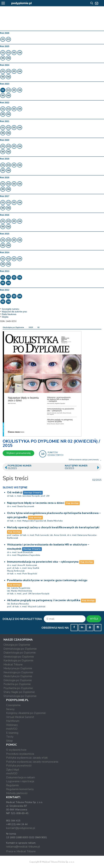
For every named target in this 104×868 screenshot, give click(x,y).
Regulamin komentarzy (20, 789)
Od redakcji (15, 492)
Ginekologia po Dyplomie (19, 657)
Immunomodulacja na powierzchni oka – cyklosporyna (43, 562)
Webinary (12, 725)
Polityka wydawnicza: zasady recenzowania (32, 762)
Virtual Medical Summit (20, 717)
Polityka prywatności (19, 766)
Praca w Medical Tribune (21, 851)
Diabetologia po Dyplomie (20, 653)
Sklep (9, 741)
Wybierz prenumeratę (18, 453)
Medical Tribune (13, 665)
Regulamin (12, 785)
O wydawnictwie (16, 750)
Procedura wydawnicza (20, 754)
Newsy (10, 709)
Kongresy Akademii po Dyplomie (26, 713)
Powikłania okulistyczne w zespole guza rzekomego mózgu (47, 580)
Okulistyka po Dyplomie (13, 327)
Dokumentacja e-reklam (21, 777)
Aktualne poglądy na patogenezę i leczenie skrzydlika (44, 600)
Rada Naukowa (9, 314)
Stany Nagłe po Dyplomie (19, 692)
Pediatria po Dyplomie (17, 684)
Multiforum (13, 721)
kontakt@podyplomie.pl (21, 828)
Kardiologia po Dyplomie (18, 660)
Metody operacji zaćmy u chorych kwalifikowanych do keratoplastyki (53, 527)
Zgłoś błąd (12, 770)
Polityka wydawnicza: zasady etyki (27, 758)
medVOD (12, 729)
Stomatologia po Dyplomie (20, 696)
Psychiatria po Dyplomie (18, 688)
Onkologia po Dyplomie (18, 680)
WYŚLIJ (94, 619)
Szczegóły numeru (10, 309)
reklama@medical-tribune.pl (23, 847)
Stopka (5, 317)
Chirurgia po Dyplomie (17, 645)
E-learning (12, 733)
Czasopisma (13, 705)
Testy (10, 737)
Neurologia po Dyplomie (18, 672)
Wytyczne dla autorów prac (14, 312)
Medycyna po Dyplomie (18, 668)
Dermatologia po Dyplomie (20, 649)
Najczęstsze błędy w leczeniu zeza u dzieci (36, 503)
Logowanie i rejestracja (20, 781)
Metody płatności (17, 793)
